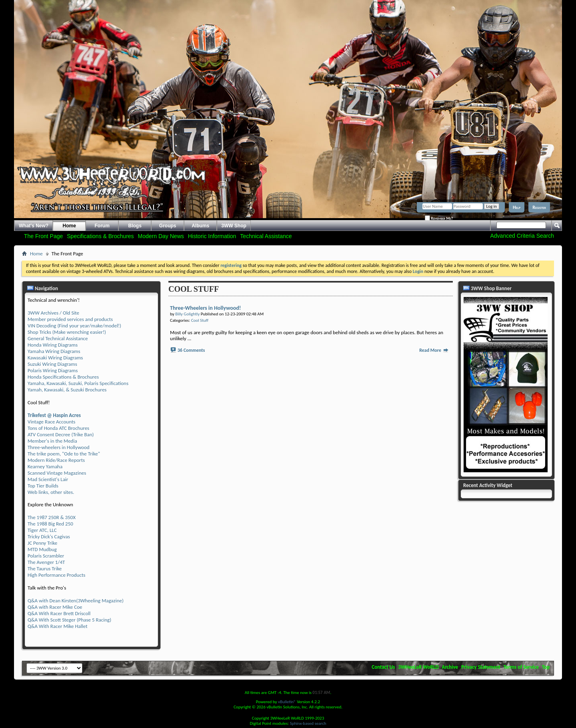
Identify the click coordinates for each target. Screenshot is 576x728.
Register (539, 207)
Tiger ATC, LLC (42, 530)
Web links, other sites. (51, 492)
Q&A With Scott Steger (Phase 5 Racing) (69, 620)
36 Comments (191, 350)
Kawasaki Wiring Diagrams (55, 358)
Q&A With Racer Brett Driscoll (59, 613)
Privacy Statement (481, 667)
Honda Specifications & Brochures (63, 377)
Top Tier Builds (43, 486)
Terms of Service (521, 667)
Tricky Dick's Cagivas (49, 536)
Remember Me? (439, 218)
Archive (450, 667)
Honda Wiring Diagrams (53, 345)
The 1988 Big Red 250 (50, 524)
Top (546, 667)
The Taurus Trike (45, 569)
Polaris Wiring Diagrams (53, 370)
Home (69, 226)
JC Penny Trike (42, 543)
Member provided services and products (70, 319)
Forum (102, 226)
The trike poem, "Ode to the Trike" (64, 454)
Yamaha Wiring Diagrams (54, 351)
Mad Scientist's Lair (48, 479)
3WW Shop (234, 226)
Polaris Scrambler (46, 556)
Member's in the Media (52, 441)
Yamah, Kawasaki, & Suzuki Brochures (67, 390)
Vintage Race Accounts (51, 422)
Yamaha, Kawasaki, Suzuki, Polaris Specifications (78, 383)
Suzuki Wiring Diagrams (52, 364)
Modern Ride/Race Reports (56, 460)
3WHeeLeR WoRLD (418, 667)
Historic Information (212, 236)
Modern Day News (161, 236)
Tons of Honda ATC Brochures (58, 428)
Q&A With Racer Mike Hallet (58, 626)
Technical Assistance (266, 236)
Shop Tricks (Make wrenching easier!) (67, 332)
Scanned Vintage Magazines (57, 473)
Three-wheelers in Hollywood (59, 447)
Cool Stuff (200, 320)
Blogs (135, 226)
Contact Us (383, 667)
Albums (200, 226)
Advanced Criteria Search (522, 236)
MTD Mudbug (42, 549)
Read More (434, 350)
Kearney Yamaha (45, 466)
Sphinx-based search (308, 723)
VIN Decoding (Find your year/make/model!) (74, 326)
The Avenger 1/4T (46, 562)
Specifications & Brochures (100, 236)
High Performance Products (56, 575)
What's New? (34, 226)
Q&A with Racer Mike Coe (55, 607)
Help (517, 207)
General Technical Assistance (58, 338)
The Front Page (43, 236)
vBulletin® (287, 702)
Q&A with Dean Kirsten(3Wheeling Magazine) (76, 601)
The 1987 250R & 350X (52, 517)
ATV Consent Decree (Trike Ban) (61, 434)
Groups (168, 226)
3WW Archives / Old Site (53, 313)
